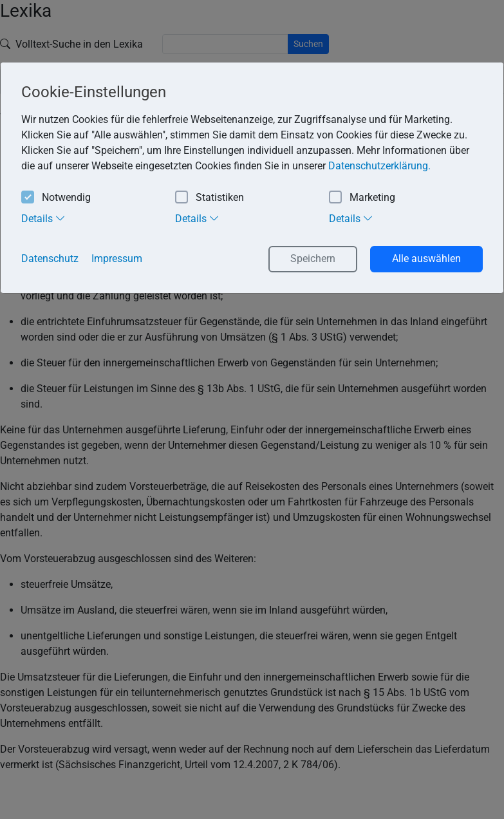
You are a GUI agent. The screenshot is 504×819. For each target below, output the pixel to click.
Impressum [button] (117, 259)
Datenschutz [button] (50, 259)
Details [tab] (43, 218)
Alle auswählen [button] (426, 259)
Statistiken (210, 198)
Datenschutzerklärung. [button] (379, 166)
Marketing (362, 198)
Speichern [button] (313, 259)
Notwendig (56, 198)
